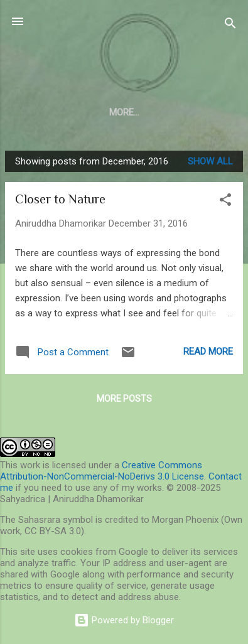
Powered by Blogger (124, 620)
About (75, 112)
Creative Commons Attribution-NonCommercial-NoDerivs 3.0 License (102, 471)
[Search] (230, 25)
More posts (124, 399)
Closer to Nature (60, 199)
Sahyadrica (124, 52)
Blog (124, 112)
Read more (208, 352)
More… (173, 112)
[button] (225, 202)
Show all (210, 161)
